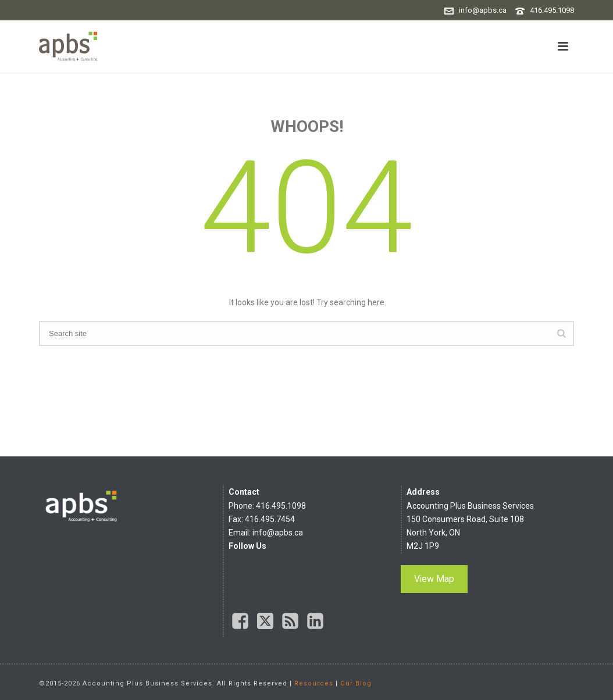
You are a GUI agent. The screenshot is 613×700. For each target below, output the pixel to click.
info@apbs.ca (483, 10)
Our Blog (356, 683)
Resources (314, 683)
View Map (434, 579)
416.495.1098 (552, 10)
